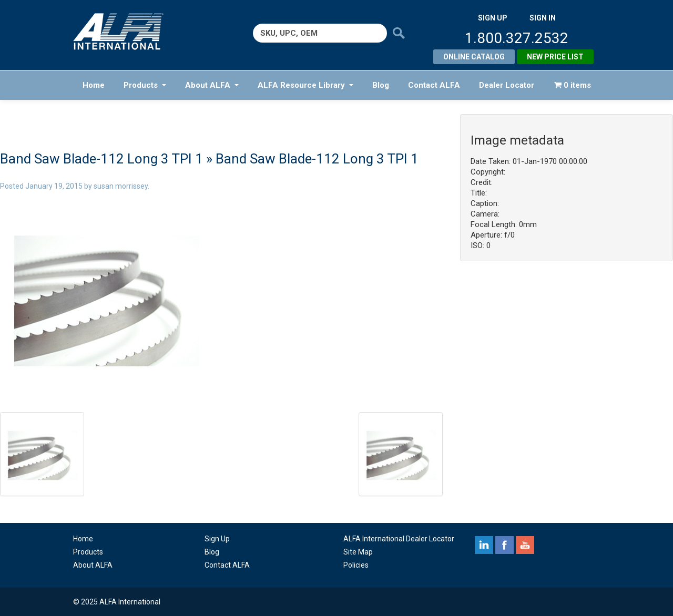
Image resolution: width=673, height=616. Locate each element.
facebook (504, 545)
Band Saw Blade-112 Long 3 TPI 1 (101, 159)
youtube (525, 545)
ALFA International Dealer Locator (399, 539)
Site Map (358, 552)
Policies (356, 565)
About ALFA (212, 85)
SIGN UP (493, 18)
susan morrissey (121, 186)
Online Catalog (474, 57)
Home (94, 85)
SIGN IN (543, 18)
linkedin (484, 545)
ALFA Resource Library (305, 85)
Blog (381, 85)
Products (145, 85)
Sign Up (217, 539)
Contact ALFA (434, 85)
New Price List (555, 57)
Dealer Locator (507, 85)
